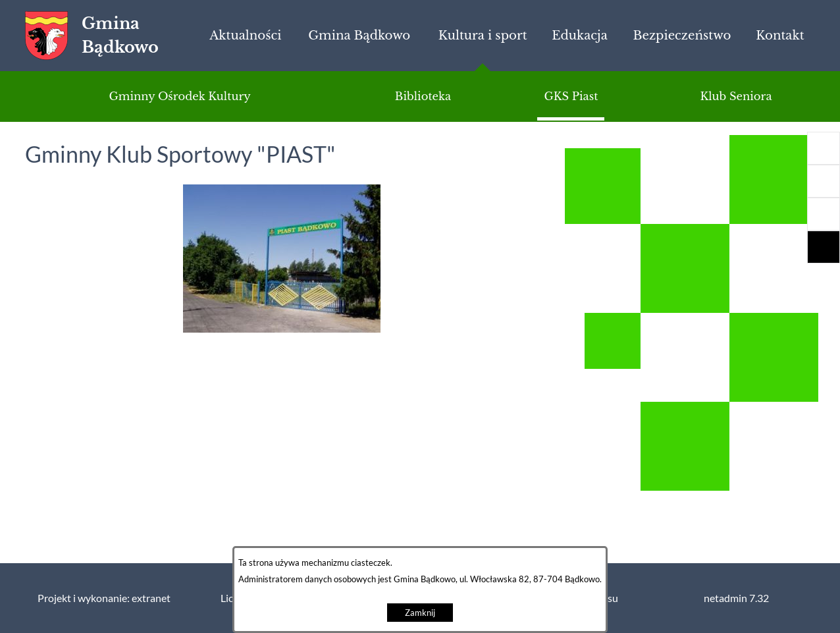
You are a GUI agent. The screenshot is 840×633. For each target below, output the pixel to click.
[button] (824, 214)
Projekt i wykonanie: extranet (104, 598)
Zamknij (420, 613)
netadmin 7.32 (736, 598)
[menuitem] (245, 36)
